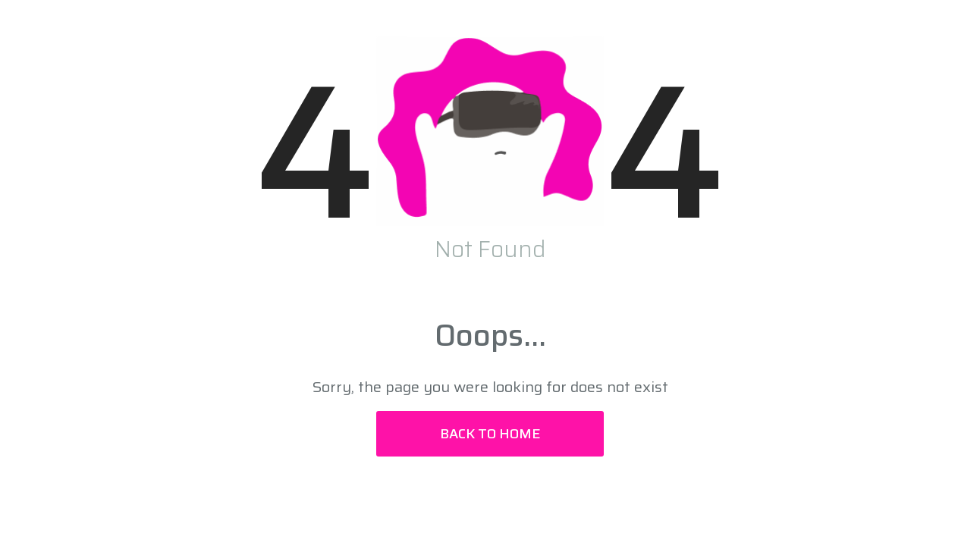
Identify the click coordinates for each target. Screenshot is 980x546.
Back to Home (490, 434)
